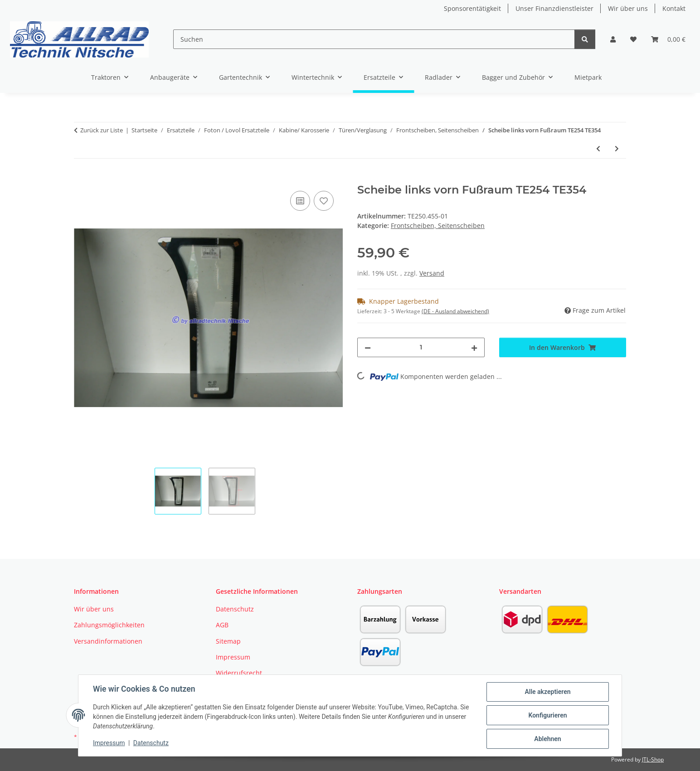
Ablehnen (547, 739)
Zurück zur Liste (102, 130)
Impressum (109, 743)
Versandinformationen (108, 641)
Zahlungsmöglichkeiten (109, 625)
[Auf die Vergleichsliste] (300, 201)
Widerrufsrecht (239, 673)
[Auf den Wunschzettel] (324, 201)
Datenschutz (151, 743)
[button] (613, 39)
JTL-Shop (653, 759)
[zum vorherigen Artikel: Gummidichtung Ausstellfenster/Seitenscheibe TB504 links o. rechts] (598, 148)
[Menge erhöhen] (474, 347)
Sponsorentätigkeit (472, 8)
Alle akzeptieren (547, 692)
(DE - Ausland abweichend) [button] (455, 311)
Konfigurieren (547, 715)
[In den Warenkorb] (81, 179)
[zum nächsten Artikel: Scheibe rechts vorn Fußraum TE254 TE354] (617, 148)
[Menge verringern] (368, 347)
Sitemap (228, 641)
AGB (222, 625)
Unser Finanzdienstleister (554, 8)
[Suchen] (374, 39)
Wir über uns (628, 8)
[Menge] (421, 347)
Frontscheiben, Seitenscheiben (438, 225)
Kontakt (674, 8)
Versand (432, 273)
